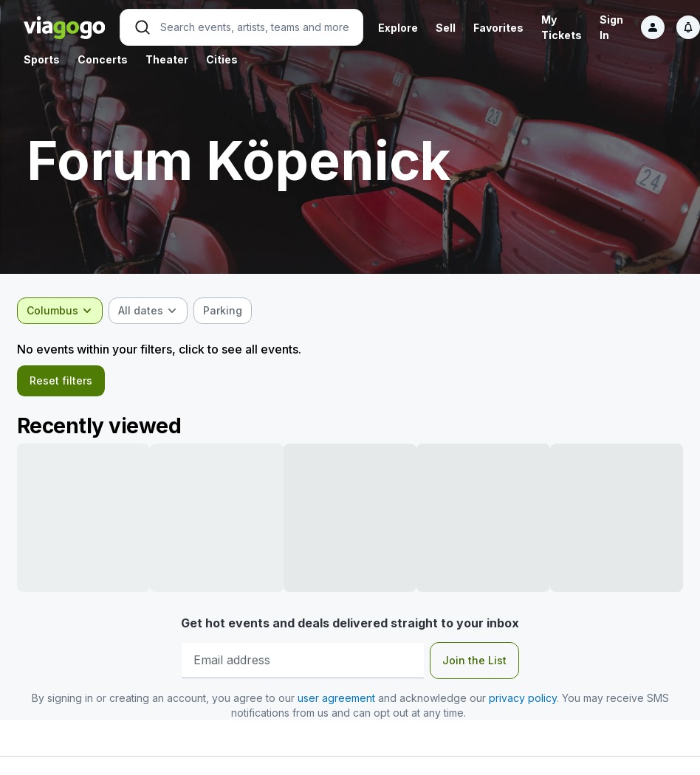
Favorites (498, 28)
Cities (222, 59)
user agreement (336, 702)
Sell (446, 28)
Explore (398, 28)
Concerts (103, 59)
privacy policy (523, 702)
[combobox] (66, 311)
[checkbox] (229, 311)
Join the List (474, 665)
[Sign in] (653, 27)
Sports (42, 59)
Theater (167, 59)
